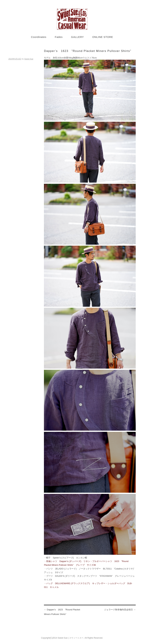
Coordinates (39, 37)
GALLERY (77, 37)
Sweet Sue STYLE (72, 19)
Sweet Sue (29, 59)
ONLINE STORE (103, 37)
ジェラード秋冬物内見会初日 (120, 610)
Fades (59, 37)
